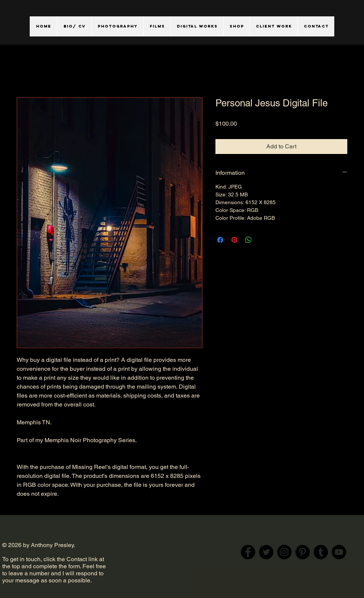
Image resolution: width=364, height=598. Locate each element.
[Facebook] (248, 552)
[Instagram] (284, 552)
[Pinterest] (303, 552)
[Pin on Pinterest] (234, 240)
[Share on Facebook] (220, 240)
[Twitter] (266, 552)
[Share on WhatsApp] (248, 240)
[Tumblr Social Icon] (321, 552)
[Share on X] (263, 240)
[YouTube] (339, 552)
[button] (117, 26)
